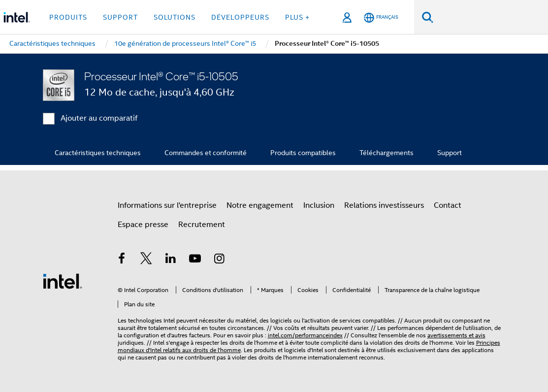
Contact (448, 205)
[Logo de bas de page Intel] (63, 281)
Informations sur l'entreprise (167, 205)
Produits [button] (68, 17)
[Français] (381, 17)
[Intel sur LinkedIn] (171, 260)
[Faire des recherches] (428, 17)
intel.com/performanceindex (305, 335)
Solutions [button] (175, 17)
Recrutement (202, 225)
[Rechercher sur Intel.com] (491, 17)
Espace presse (143, 225)
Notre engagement (260, 205)
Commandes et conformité (206, 153)
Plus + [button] (297, 17)
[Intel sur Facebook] (122, 260)
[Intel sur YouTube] (195, 260)
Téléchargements (387, 153)
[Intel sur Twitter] (146, 260)
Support (450, 153)
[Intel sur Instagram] (220, 260)
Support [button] (120, 17)
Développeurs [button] (240, 17)
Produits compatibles (303, 153)
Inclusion (319, 205)
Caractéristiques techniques (98, 153)
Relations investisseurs (384, 205)
